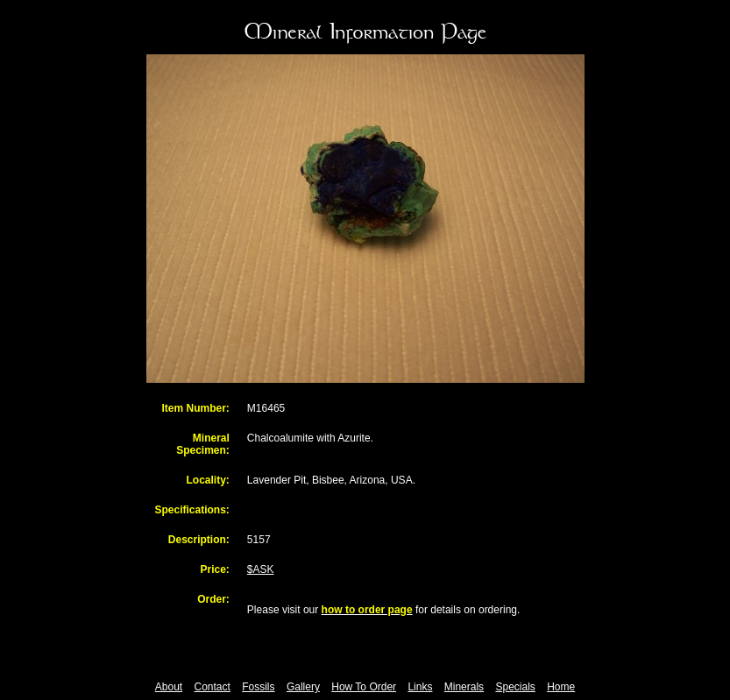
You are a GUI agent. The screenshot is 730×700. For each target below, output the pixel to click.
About (169, 687)
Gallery (303, 687)
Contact (213, 687)
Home (561, 687)
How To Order (364, 687)
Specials (515, 687)
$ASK (261, 569)
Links (420, 687)
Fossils (258, 687)
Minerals (464, 687)
